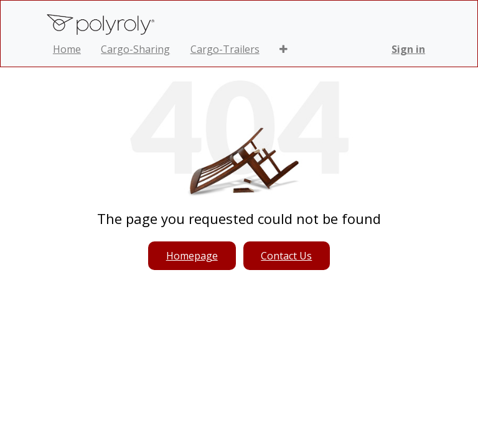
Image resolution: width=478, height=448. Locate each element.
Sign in (408, 49)
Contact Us (286, 256)
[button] (284, 49)
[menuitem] (67, 49)
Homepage (192, 256)
